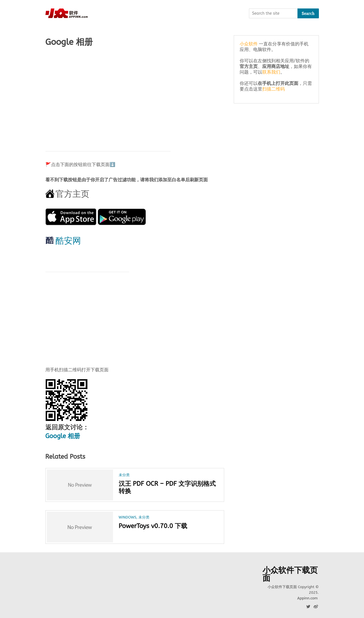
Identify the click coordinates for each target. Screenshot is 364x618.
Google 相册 (63, 436)
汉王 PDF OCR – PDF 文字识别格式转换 (167, 487)
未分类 (124, 475)
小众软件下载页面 (290, 574)
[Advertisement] (135, 96)
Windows (128, 517)
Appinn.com (307, 598)
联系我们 (271, 72)
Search (308, 13)
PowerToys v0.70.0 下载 (153, 526)
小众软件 (249, 44)
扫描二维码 (273, 89)
